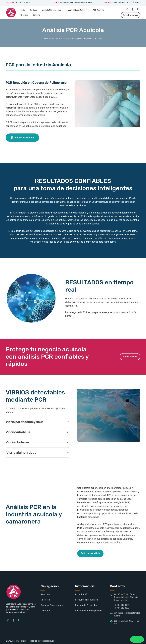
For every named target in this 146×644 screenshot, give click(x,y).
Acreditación (82, 594)
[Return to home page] (11, 13)
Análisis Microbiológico (52, 10)
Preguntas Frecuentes (86, 600)
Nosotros (24, 15)
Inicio (23, 10)
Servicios (34, 10)
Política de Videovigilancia (89, 611)
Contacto (36, 15)
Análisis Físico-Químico (77, 10)
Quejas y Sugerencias (52, 605)
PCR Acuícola (98, 10)
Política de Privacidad (86, 605)
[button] (127, 9)
